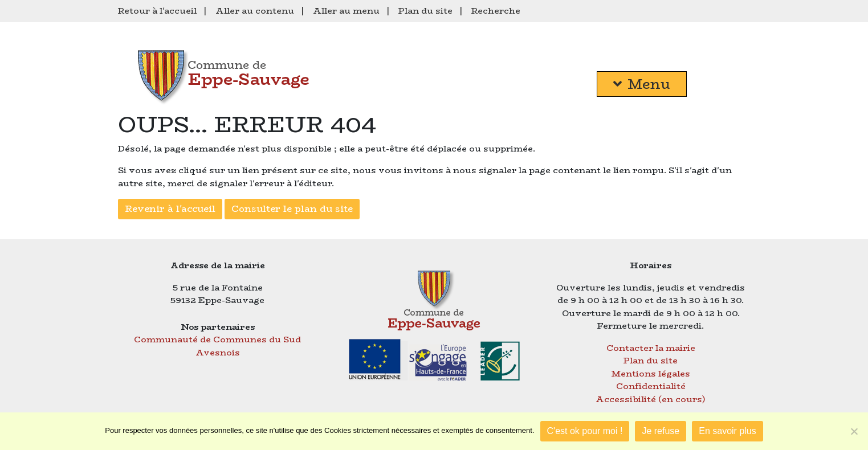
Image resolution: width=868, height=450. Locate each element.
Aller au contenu (255, 11)
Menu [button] (642, 84)
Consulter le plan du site (292, 209)
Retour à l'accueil (157, 11)
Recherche (496, 11)
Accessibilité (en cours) (651, 399)
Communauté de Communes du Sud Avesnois (217, 346)
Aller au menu (346, 11)
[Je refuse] (854, 431)
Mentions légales (651, 373)
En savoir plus (728, 431)
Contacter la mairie (651, 348)
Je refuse (661, 431)
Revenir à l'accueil (170, 209)
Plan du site (425, 11)
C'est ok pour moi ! (585, 431)
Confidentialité (651, 386)
